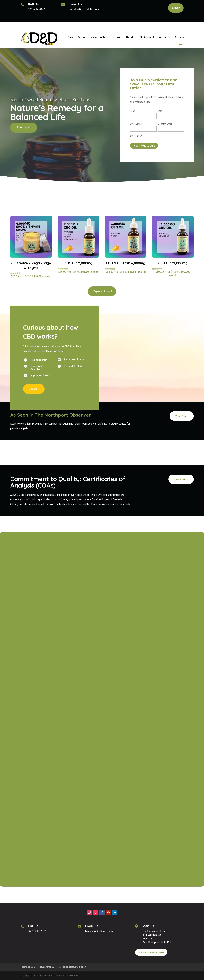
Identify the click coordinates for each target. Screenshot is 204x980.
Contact (163, 37)
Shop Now (24, 127)
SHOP (176, 8)
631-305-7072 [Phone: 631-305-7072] (36, 9)
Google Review (87, 37)
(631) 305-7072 (37, 931)
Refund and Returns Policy (72, 967)
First (132, 111)
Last (160, 111)
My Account (147, 37)
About (129, 37)
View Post (181, 416)
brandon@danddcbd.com (84, 9)
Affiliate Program (111, 37)
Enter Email (136, 124)
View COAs (180, 479)
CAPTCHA (136, 136)
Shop (71, 37)
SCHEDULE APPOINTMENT (151, 952)
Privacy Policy (46, 967)
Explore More (101, 291)
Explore (33, 389)
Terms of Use (28, 967)
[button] (85, 9)
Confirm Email (165, 124)
